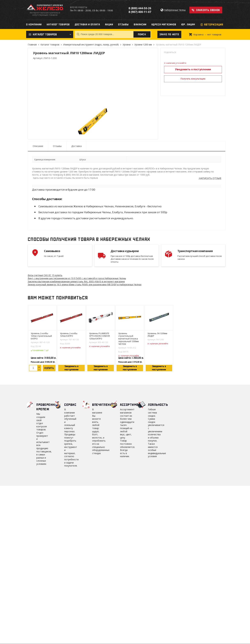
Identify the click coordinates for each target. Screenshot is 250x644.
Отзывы (57, 146)
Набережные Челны (175, 10)
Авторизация (214, 25)
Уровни (127, 45)
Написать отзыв (210, 178)
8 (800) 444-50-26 (140, 8)
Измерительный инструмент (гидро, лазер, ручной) (91, 45)
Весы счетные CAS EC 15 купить (45, 275)
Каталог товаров (50, 45)
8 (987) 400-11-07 (140, 12)
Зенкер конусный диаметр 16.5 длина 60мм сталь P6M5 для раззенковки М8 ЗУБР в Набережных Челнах (85, 284)
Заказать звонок (208, 10)
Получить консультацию (193, 79)
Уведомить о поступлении (193, 69)
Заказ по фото (169, 34)
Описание (38, 146)
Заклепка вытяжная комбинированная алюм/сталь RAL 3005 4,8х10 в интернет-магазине (76, 281)
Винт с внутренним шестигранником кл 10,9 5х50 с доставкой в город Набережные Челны (77, 278)
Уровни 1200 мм (143, 45)
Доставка (76, 146)
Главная (32, 45)
